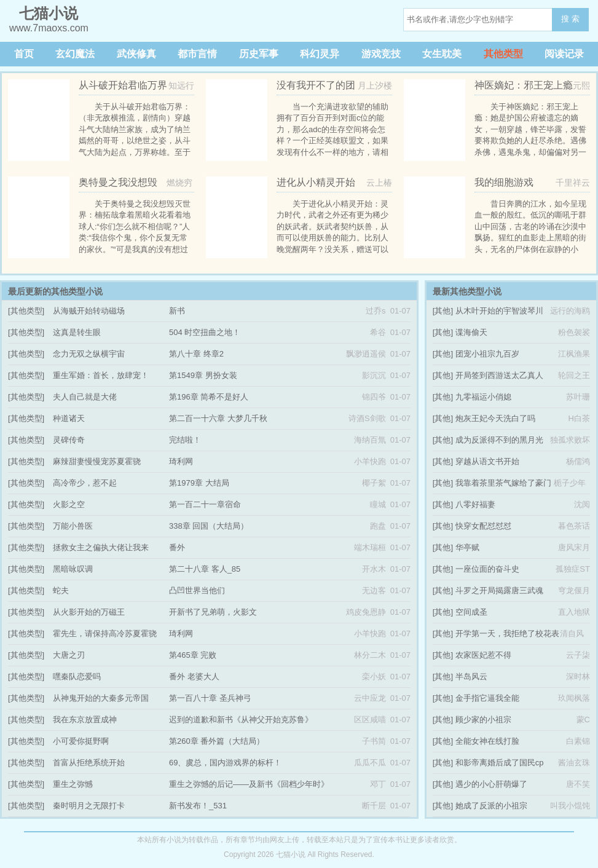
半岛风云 (471, 677)
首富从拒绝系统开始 (89, 763)
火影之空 (69, 504)
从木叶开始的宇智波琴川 (499, 311)
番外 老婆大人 (194, 677)
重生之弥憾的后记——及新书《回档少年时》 (249, 784)
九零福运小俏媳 (483, 397)
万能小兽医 (73, 526)
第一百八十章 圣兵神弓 (210, 698)
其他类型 (503, 54)
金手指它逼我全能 (487, 698)
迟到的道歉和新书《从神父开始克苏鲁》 (241, 720)
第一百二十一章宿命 (205, 504)
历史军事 (259, 54)
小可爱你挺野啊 (81, 741)
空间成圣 (471, 612)
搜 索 (570, 19)
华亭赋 (467, 547)
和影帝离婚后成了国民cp (500, 763)
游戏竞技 (381, 54)
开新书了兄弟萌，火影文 (213, 612)
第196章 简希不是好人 (209, 397)
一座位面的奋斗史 (487, 569)
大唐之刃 (69, 655)
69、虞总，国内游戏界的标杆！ (225, 763)
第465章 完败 (193, 655)
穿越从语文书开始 (487, 461)
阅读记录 (564, 54)
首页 (24, 54)
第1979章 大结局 (199, 483)
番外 (177, 547)
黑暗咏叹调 (73, 569)
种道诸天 (69, 418)
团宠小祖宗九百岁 (487, 354)
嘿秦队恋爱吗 (77, 677)
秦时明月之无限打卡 (89, 806)
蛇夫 (61, 590)
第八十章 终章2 (196, 354)
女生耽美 (442, 54)
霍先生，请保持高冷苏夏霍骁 (105, 633)
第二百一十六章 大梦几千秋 (218, 418)
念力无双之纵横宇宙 (89, 354)
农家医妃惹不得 (483, 655)
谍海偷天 (471, 332)
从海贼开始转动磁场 (89, 311)
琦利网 (181, 461)
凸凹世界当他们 (197, 590)
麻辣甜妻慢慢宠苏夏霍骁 (97, 461)
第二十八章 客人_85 (205, 569)
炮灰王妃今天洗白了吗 (495, 418)
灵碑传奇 (69, 440)
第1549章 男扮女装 (203, 375)
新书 (177, 311)
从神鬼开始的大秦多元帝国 (101, 698)
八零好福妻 (475, 504)
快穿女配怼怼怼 (483, 526)
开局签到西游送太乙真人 (499, 375)
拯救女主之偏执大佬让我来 (101, 547)
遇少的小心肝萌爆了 (491, 784)
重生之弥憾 (73, 784)
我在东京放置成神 (85, 720)
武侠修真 (136, 54)
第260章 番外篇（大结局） (217, 741)
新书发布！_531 (198, 806)
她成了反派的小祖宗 (491, 806)
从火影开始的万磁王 (89, 612)
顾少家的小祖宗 (483, 720)
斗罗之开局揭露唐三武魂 (499, 590)
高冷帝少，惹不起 (85, 483)
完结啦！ (185, 440)
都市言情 (197, 54)
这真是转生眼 (77, 332)
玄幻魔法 (75, 54)
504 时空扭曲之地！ (205, 332)
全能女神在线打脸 (487, 741)
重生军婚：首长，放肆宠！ (101, 375)
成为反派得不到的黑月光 (499, 440)
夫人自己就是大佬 (85, 397)
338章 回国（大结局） (209, 526)
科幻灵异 (320, 54)
